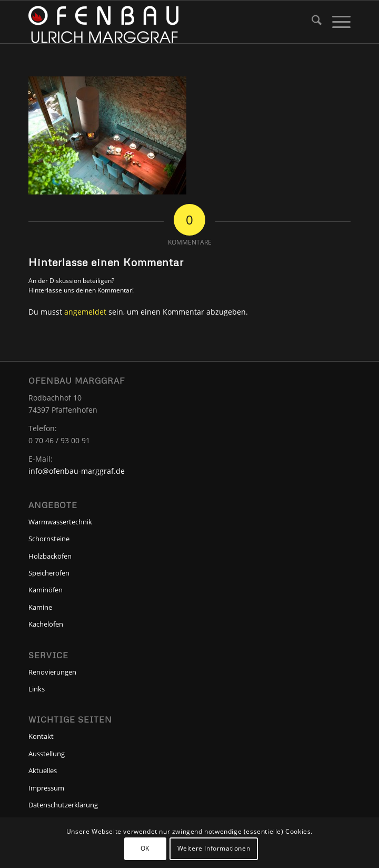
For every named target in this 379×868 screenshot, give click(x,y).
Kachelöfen (46, 624)
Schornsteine (49, 539)
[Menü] (336, 22)
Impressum (46, 788)
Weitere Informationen (214, 848)
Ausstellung (47, 754)
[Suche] (311, 22)
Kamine (40, 607)
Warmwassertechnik (60, 522)
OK (145, 848)
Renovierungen (52, 672)
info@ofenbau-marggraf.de (77, 471)
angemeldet (85, 312)
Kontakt (41, 736)
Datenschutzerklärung (63, 805)
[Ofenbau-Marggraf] (157, 22)
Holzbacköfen (50, 556)
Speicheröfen (49, 573)
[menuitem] (311, 22)
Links (37, 689)
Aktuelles (43, 771)
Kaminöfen (46, 590)
